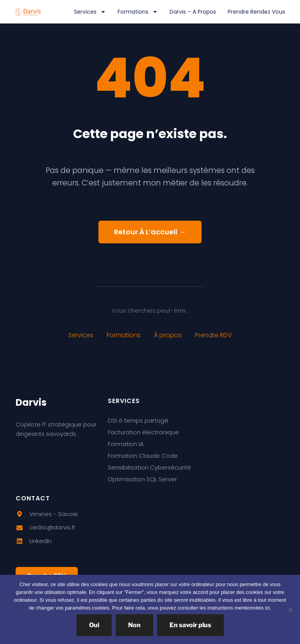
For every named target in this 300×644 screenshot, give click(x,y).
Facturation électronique (143, 432)
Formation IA (126, 444)
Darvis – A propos (193, 12)
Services (90, 12)
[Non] (290, 610)
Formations (138, 12)
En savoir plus (190, 625)
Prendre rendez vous (256, 12)
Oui (94, 625)
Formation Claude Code (143, 456)
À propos (168, 335)
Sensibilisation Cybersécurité (149, 467)
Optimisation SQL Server (142, 479)
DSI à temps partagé (138, 420)
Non (134, 625)
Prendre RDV (213, 335)
